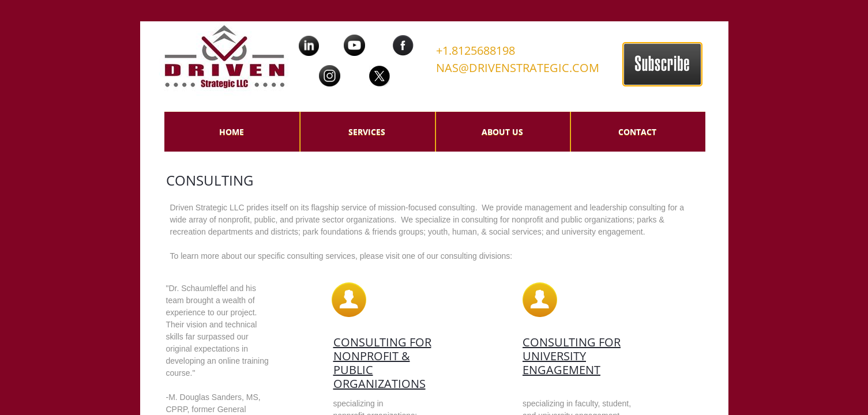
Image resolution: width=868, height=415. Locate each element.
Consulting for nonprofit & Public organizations (382, 363)
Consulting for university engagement (572, 356)
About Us (502, 132)
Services (367, 132)
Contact (637, 132)
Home (232, 132)
